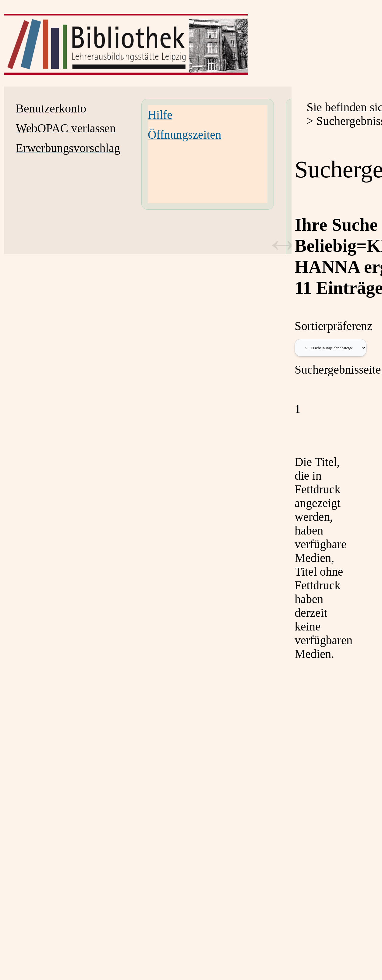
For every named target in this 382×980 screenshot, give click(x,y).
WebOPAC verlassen (66, 128)
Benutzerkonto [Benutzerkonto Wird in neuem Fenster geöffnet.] (51, 108)
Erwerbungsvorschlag (68, 148)
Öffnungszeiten (184, 135)
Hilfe (160, 115)
